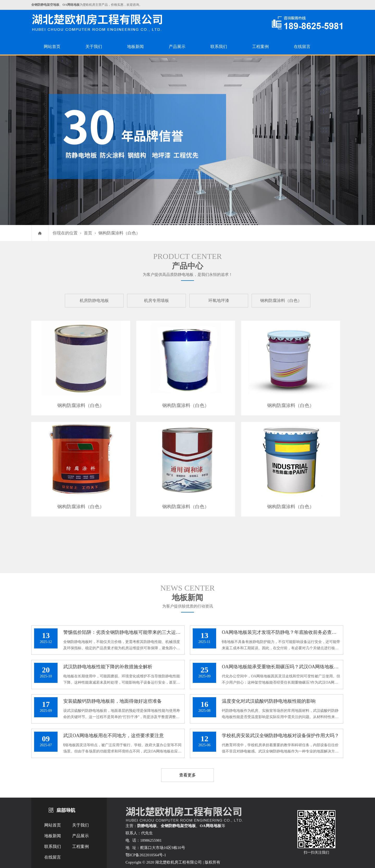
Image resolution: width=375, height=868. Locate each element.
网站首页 (52, 47)
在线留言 (302, 47)
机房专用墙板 (157, 301)
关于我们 (94, 47)
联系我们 (219, 47)
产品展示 (177, 47)
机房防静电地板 (94, 301)
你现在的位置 (65, 233)
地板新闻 (135, 47)
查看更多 (187, 775)
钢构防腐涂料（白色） (119, 233)
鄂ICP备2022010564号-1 (146, 855)
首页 (88, 233)
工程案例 (260, 47)
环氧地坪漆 (219, 301)
